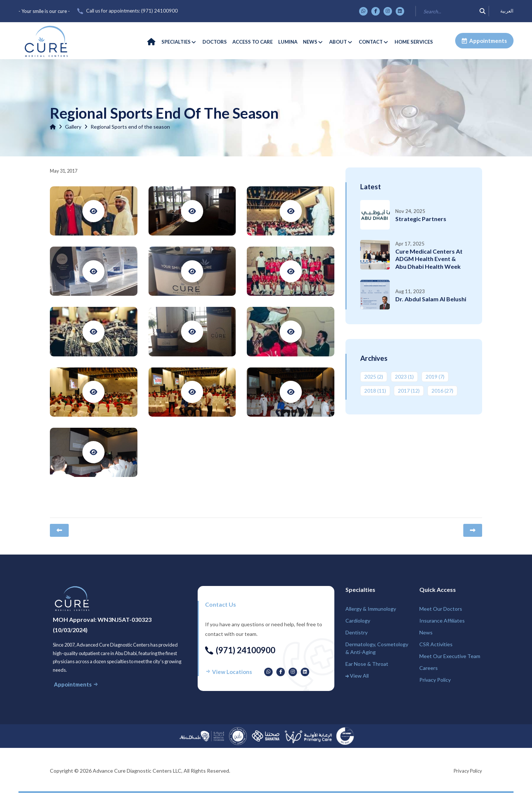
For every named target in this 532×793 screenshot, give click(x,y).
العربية (507, 11)
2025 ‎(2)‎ (374, 377)
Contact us (221, 604)
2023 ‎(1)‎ (404, 377)
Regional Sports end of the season (130, 127)
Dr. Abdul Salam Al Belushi (431, 299)
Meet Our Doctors (441, 609)
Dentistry (357, 632)
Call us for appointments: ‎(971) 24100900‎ (132, 11)
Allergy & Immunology (371, 609)
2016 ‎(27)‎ (442, 391)
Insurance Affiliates (442, 621)
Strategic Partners (421, 219)
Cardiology (358, 621)
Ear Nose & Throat (367, 664)
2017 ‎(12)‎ (409, 391)
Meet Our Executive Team (450, 656)
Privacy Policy (435, 680)
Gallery (73, 127)
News (426, 632)
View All (357, 676)
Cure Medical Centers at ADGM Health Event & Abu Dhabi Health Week (429, 259)
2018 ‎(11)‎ (375, 391)
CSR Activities (436, 644)
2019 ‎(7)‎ (435, 377)
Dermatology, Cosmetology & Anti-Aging (377, 648)
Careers (429, 668)
